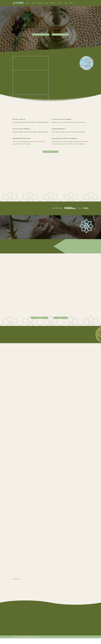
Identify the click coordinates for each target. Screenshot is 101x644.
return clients (39, 35)
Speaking (40, 3)
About (28, 3)
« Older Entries (16, 584)
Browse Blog (51, 152)
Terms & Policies (28, 643)
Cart (71, 3)
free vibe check (62, 35)
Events (34, 3)
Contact (53, 3)
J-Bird (39, 643)
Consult (60, 3)
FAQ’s (66, 3)
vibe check (61, 323)
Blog (47, 3)
